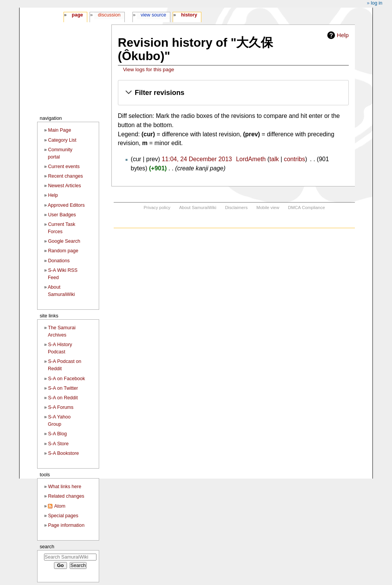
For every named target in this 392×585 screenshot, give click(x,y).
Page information (66, 525)
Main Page (59, 130)
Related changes (66, 496)
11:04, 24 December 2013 (197, 159)
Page (77, 15)
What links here (65, 487)
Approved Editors (66, 205)
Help (343, 35)
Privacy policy (157, 208)
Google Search (64, 241)
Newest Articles (64, 186)
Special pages (63, 516)
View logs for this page (149, 69)
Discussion (109, 15)
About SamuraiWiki (198, 208)
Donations (59, 261)
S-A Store (58, 444)
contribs (294, 159)
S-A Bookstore (63, 453)
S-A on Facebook (66, 379)
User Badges (62, 215)
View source (154, 15)
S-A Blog (57, 434)
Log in (377, 3)
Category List (62, 140)
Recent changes (65, 176)
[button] (233, 93)
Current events (64, 167)
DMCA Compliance (306, 208)
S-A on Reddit (63, 398)
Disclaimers (236, 208)
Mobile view (268, 208)
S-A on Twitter (63, 388)
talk (274, 159)
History (189, 15)
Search (47, 547)
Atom (60, 506)
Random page (63, 251)
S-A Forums (60, 407)
